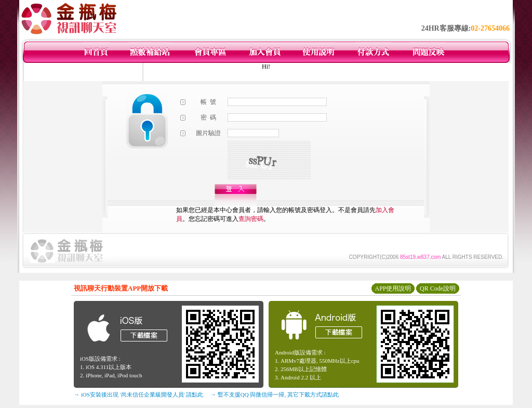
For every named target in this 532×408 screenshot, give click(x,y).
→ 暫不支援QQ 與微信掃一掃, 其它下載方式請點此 (275, 394)
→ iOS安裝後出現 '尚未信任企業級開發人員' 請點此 (138, 394)
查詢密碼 (251, 219)
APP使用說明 (393, 288)
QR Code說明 (438, 288)
